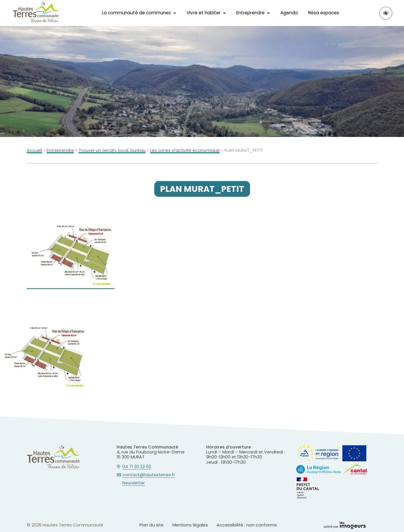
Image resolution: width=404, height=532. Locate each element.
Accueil (34, 151)
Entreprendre (250, 13)
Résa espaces (324, 13)
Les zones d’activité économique (185, 151)
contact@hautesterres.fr (149, 475)
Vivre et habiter (204, 13)
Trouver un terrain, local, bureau (112, 151)
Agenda (289, 13)
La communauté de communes (136, 13)
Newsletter (134, 483)
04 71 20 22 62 (137, 467)
